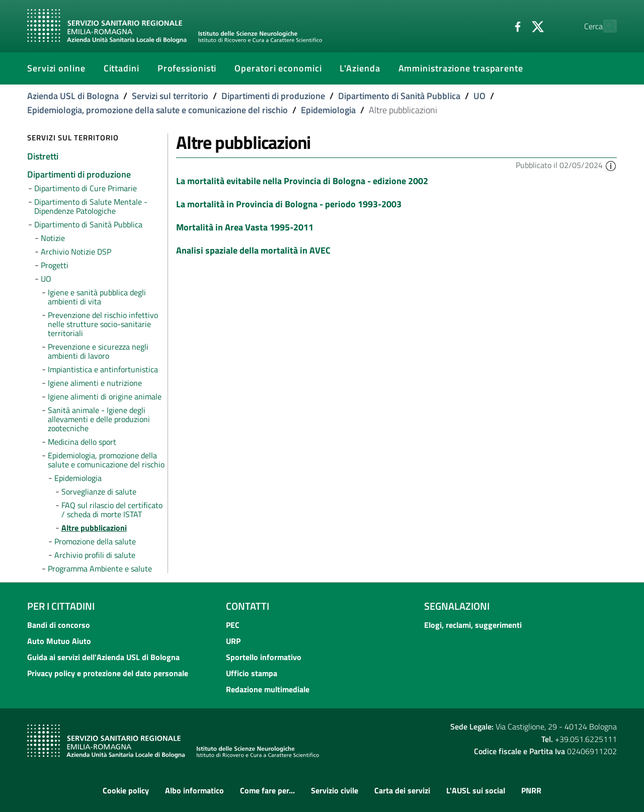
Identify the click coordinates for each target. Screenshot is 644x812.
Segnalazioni (457, 606)
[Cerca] (605, 26)
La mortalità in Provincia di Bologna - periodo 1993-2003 (289, 204)
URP (233, 641)
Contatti (248, 606)
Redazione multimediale (268, 689)
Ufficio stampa (252, 673)
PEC (233, 625)
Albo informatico (194, 790)
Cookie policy (126, 790)
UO (479, 96)
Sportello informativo (264, 657)
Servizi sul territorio (170, 96)
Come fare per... (267, 790)
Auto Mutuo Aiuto (59, 641)
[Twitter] (516, 26)
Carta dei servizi (402, 790)
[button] (611, 165)
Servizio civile (335, 790)
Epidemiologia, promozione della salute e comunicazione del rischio (157, 110)
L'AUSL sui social (476, 790)
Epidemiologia (328, 110)
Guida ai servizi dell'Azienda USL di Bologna (103, 657)
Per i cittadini (61, 606)
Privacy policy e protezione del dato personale (108, 673)
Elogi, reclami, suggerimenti (473, 625)
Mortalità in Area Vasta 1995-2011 (245, 227)
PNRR (531, 790)
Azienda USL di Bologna (73, 96)
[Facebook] (496, 26)
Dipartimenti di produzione (273, 96)
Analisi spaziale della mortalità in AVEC (253, 250)
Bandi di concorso (59, 625)
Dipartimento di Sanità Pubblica (399, 96)
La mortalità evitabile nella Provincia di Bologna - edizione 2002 (302, 181)
